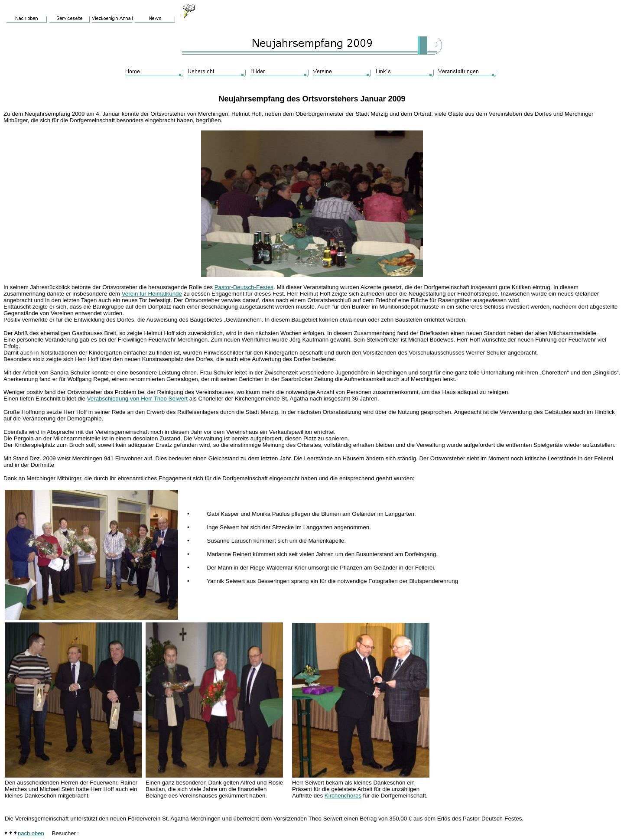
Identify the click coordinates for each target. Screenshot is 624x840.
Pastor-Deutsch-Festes (244, 287)
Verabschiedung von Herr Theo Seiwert (137, 399)
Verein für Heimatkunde (152, 294)
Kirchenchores (343, 796)
